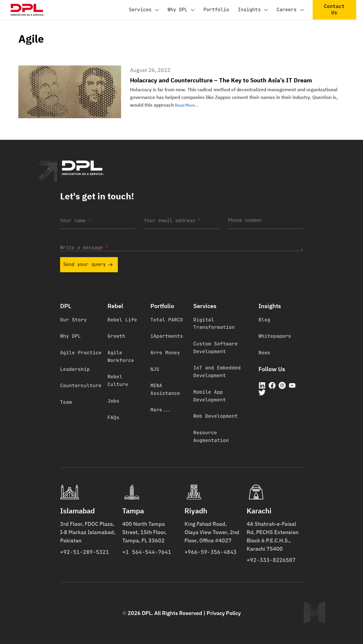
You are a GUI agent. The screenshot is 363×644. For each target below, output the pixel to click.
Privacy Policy (224, 613)
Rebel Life (122, 320)
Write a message (84, 247)
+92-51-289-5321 (85, 552)
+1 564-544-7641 (147, 552)
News (264, 353)
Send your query (88, 264)
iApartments (167, 336)
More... (161, 410)
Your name (76, 221)
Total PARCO (167, 320)
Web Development (216, 416)
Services (144, 10)
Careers (290, 10)
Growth (116, 336)
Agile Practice (81, 353)
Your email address (172, 221)
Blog (264, 320)
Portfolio (216, 10)
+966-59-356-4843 (211, 552)
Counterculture (81, 386)
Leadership (75, 369)
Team (66, 402)
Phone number (245, 220)
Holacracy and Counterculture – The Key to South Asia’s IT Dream (221, 80)
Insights (253, 10)
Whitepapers (275, 336)
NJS (155, 369)
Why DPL (181, 10)
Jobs (113, 401)
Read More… (186, 105)
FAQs (113, 418)
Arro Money (165, 353)
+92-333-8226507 (271, 560)
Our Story (73, 320)
